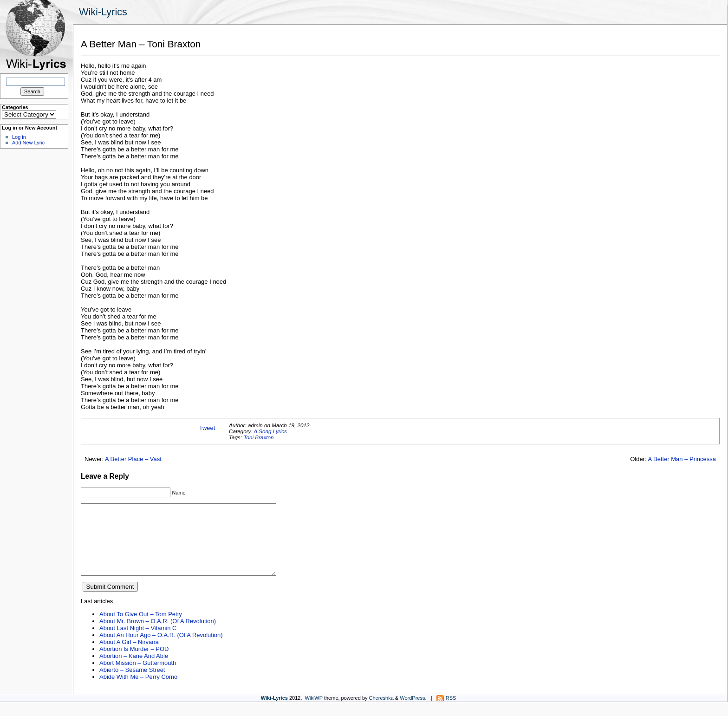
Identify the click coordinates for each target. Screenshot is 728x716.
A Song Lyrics (270, 431)
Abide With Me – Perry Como (138, 691)
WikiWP (314, 712)
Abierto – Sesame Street (132, 684)
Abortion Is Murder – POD (134, 663)
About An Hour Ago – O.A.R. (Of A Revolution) (161, 649)
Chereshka (381, 712)
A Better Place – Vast (133, 459)
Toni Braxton (258, 437)
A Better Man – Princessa (682, 459)
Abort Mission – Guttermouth (138, 677)
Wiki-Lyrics (103, 12)
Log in (19, 137)
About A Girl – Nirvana (129, 656)
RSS (451, 712)
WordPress (412, 712)
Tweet (207, 428)
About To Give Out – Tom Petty (141, 628)
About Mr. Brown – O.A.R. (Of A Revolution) (158, 635)
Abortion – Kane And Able (134, 670)
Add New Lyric (28, 143)
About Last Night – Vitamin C (138, 642)
